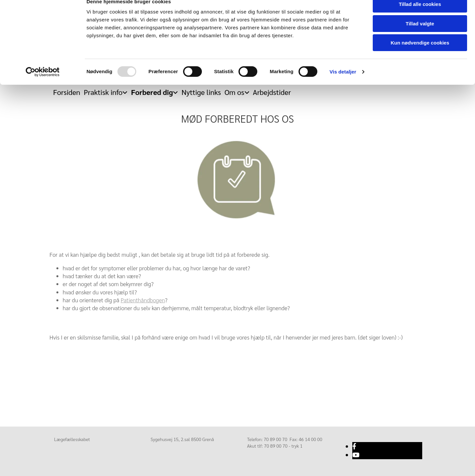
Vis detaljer (343, 84)
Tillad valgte (420, 36)
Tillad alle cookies (420, 16)
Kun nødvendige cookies (420, 55)
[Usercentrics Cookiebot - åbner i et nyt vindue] (43, 84)
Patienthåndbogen (143, 300)
